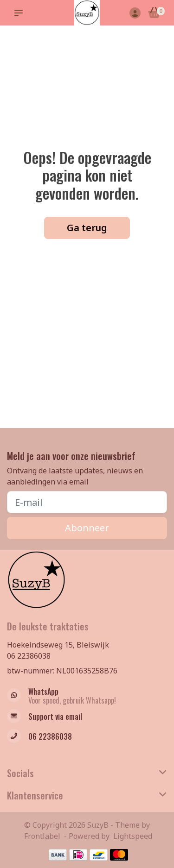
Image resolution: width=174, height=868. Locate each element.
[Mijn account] (135, 14)
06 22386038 (29, 656)
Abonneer (87, 528)
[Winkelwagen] (154, 14)
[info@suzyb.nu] (87, 717)
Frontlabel (42, 836)
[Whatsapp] (87, 696)
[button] (20, 13)
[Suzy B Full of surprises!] (87, 13)
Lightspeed (133, 836)
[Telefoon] (87, 737)
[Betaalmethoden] (58, 855)
